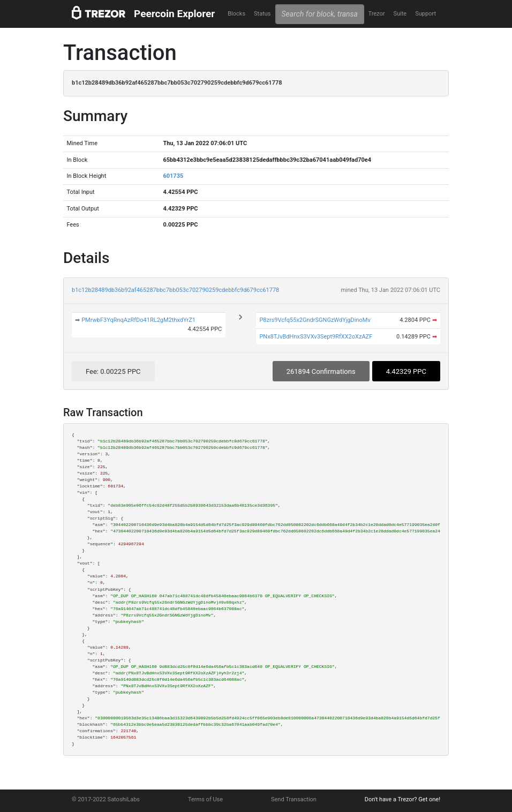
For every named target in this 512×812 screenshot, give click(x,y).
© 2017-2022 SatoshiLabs (106, 799)
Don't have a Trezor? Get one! (402, 799)
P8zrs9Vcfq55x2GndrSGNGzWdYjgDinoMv (315, 320)
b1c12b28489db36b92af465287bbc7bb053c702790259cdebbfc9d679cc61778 (175, 290)
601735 (173, 176)
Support (426, 14)
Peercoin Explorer (174, 14)
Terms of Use (205, 799)
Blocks (236, 14)
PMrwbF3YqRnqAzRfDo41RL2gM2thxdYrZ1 (138, 320)
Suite (400, 14)
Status (262, 14)
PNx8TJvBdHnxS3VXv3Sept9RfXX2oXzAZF (316, 337)
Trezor (376, 14)
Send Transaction (294, 799)
